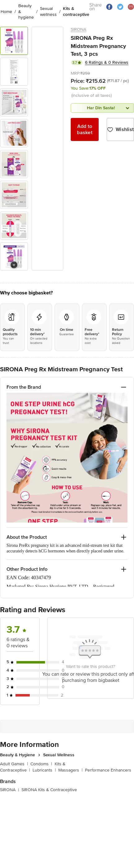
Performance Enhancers (108, 770)
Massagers (70, 770)
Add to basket (85, 129)
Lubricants (44, 770)
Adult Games (14, 763)
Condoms (41, 763)
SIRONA (78, 29)
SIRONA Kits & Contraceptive (49, 789)
